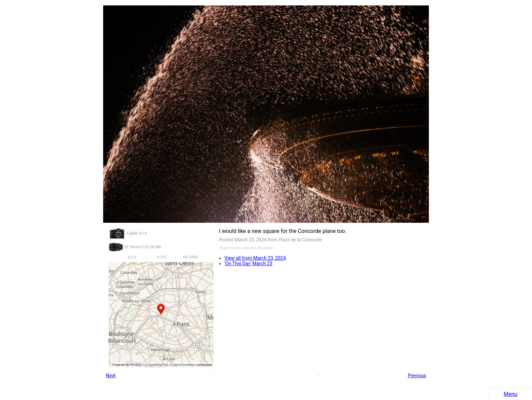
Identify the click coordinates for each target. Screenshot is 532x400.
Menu (510, 394)
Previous (417, 376)
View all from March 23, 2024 (255, 258)
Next (111, 376)
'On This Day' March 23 (248, 263)
